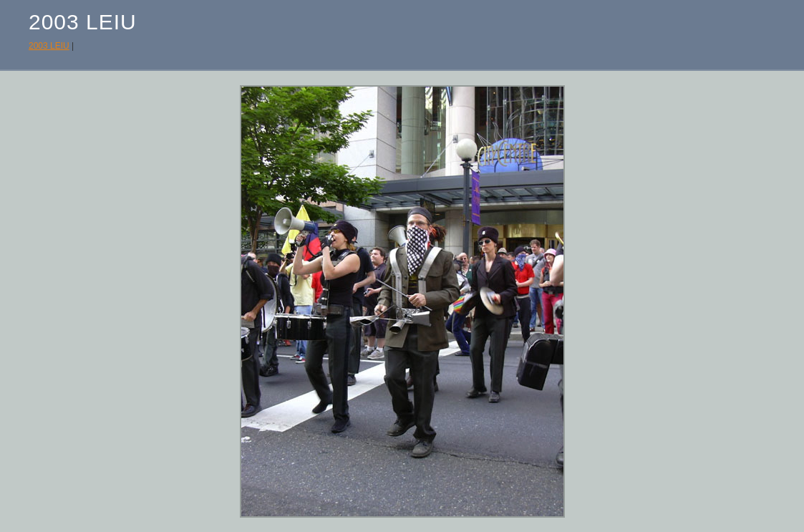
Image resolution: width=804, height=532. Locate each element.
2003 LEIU (49, 46)
